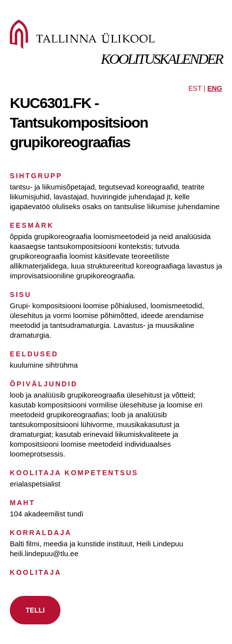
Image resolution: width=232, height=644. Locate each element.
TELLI (35, 610)
